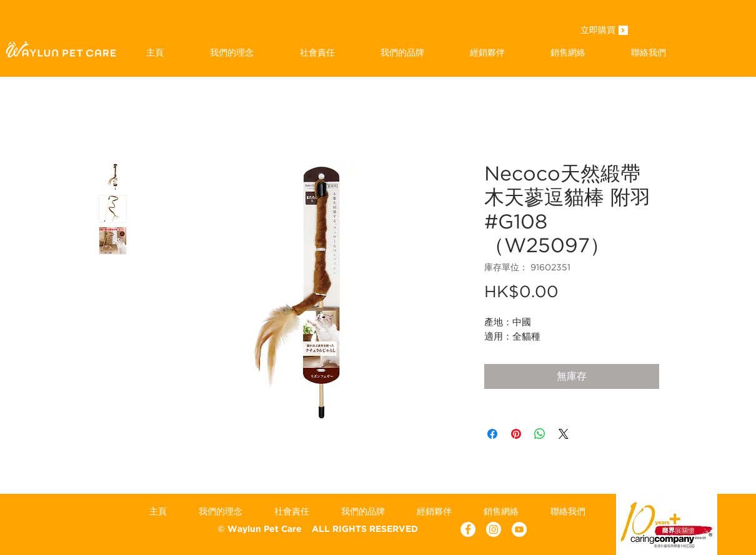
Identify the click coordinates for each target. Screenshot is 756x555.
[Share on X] (564, 434)
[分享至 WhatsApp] (540, 434)
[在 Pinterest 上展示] (516, 434)
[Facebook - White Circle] (468, 529)
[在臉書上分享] (492, 434)
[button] (402, 52)
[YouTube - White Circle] (519, 529)
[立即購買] (598, 31)
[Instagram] (494, 529)
